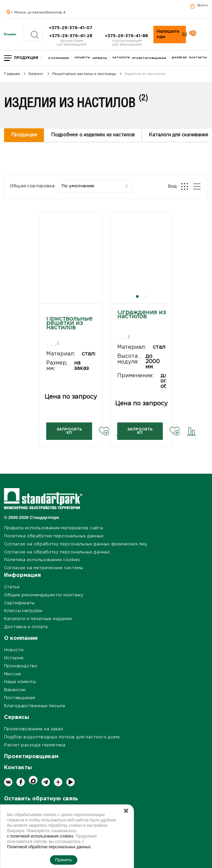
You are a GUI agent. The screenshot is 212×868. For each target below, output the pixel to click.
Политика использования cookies (42, 560)
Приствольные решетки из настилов (69, 323)
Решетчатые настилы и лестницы (84, 74)
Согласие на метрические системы (44, 568)
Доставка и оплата (26, 627)
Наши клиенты (20, 682)
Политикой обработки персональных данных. (49, 847)
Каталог (36, 74)
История (14, 658)
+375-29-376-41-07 (71, 28)
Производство (21, 666)
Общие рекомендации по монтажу (44, 595)
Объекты (82, 57)
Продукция (26, 58)
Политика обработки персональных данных (54, 536)
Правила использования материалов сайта (53, 528)
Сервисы (100, 58)
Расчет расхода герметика (35, 745)
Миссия (12, 674)
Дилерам (179, 57)
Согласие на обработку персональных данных (57, 552)
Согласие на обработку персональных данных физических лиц (76, 544)
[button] (137, 296)
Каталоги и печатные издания (38, 619)
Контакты (198, 57)
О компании (58, 58)
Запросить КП (69, 431)
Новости (14, 650)
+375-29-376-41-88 (127, 36)
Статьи (12, 587)
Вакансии (15, 690)
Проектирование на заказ (33, 729)
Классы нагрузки (23, 611)
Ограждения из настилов (142, 315)
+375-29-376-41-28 (71, 36)
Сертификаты (19, 603)
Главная (12, 74)
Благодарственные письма (34, 706)
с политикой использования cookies (40, 836)
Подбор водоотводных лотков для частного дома (62, 737)
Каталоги (121, 57)
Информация (22, 575)
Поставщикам (20, 698)
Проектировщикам (149, 58)
